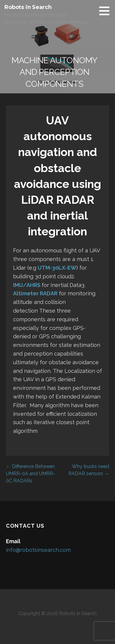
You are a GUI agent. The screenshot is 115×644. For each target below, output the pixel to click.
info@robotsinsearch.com (38, 550)
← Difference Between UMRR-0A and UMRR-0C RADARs (30, 474)
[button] (106, 11)
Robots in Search (28, 7)
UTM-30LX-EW (57, 268)
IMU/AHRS (27, 285)
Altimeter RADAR (35, 293)
